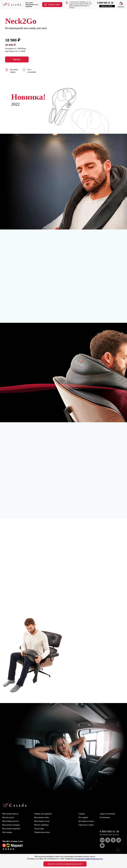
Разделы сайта (52, 5)
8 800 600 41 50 (109, 831)
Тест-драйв (83, 817)
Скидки (82, 814)
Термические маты (42, 832)
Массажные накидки (11, 825)
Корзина (121, 6)
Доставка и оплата (86, 821)
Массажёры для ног (11, 821)
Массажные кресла (10, 814)
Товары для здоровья (43, 814)
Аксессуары (39, 829)
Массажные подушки (11, 829)
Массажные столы (42, 821)
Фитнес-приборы (41, 825)
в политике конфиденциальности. (89, 859)
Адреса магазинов (107, 814)
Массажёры (7, 832)
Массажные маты (41, 817)
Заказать (17, 59)
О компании (105, 817)
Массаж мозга (8, 817)
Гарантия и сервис (86, 825)
